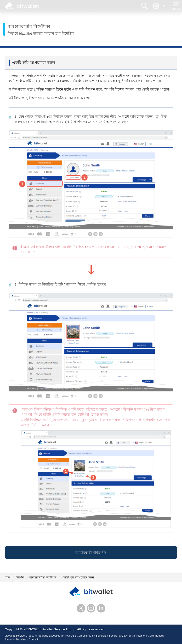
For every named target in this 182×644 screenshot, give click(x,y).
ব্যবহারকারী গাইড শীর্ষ (91, 553)
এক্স (81, 608)
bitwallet (22, 6)
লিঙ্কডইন (101, 608)
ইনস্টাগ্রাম (91, 608)
